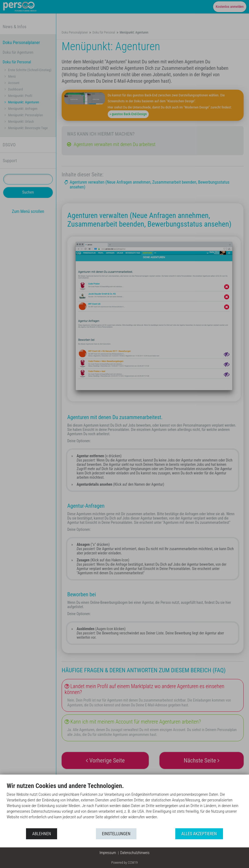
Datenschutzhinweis (135, 853)
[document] (124, 805)
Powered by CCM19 (124, 862)
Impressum (108, 853)
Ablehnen (42, 834)
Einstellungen (116, 834)
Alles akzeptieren (199, 834)
